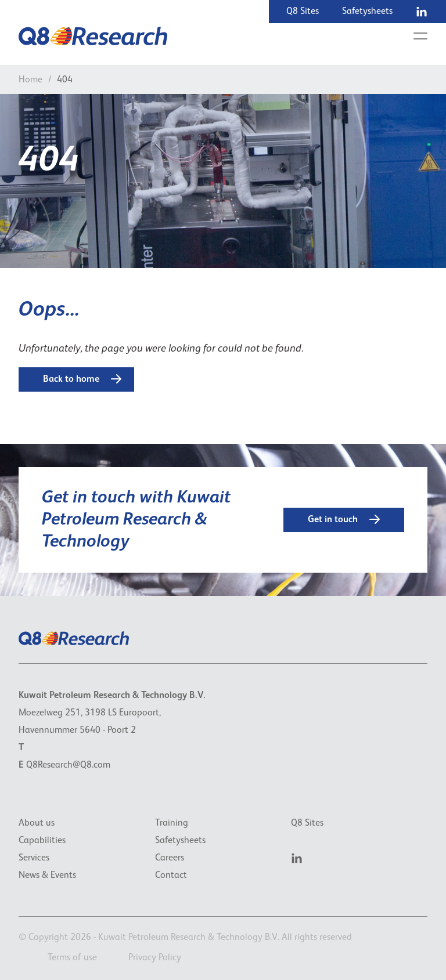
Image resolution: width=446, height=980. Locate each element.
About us (37, 823)
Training (172, 823)
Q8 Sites (303, 12)
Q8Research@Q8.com (68, 765)
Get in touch (344, 519)
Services (34, 858)
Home (30, 80)
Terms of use (72, 958)
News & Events (47, 876)
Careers (170, 858)
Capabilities (42, 841)
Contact (171, 876)
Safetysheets (367, 12)
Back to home (82, 379)
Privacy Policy (155, 958)
